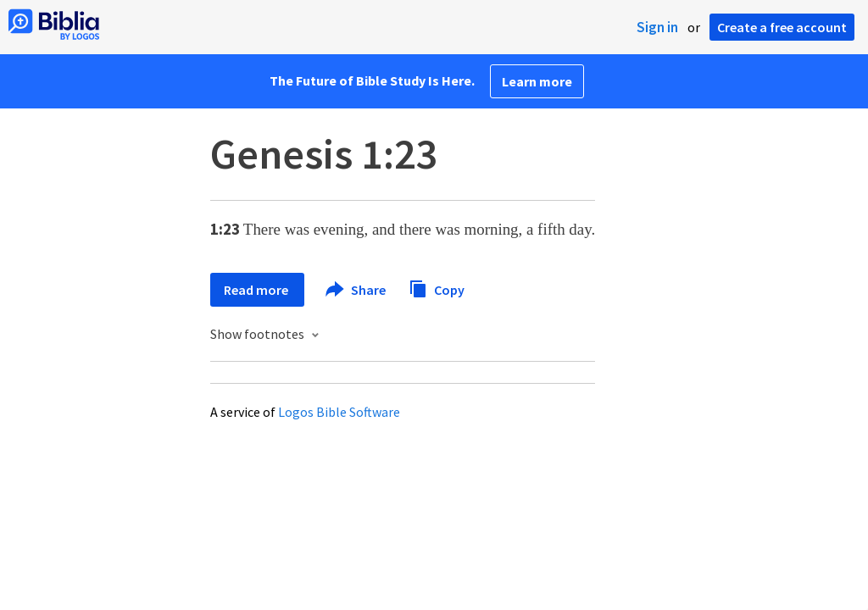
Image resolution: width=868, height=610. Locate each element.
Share (356, 290)
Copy (437, 288)
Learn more (537, 81)
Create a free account (782, 27)
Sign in (657, 27)
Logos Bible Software (339, 412)
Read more (257, 290)
